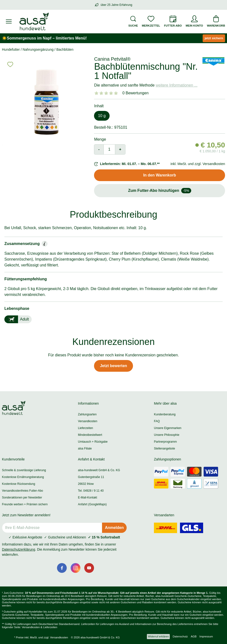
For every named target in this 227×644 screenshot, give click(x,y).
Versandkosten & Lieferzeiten (39, 627)
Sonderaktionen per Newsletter (22, 498)
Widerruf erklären (158, 636)
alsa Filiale (85, 449)
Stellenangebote (165, 449)
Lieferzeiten (85, 428)
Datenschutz (180, 636)
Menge (100, 139)
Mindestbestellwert (90, 435)
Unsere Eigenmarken (168, 428)
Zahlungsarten (87, 414)
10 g (102, 116)
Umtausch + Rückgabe (93, 442)
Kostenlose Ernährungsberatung (23, 477)
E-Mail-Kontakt (88, 498)
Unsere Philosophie (167, 435)
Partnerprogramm (165, 442)
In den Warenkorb (160, 175)
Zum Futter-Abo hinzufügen (160, 191)
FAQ (157, 421)
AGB (194, 636)
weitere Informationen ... (177, 85)
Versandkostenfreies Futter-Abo (23, 491)
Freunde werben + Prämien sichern (25, 504)
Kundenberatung (165, 414)
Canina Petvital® (112, 59)
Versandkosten (88, 421)
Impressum (206, 636)
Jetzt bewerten (113, 366)
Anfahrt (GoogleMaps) (92, 504)
